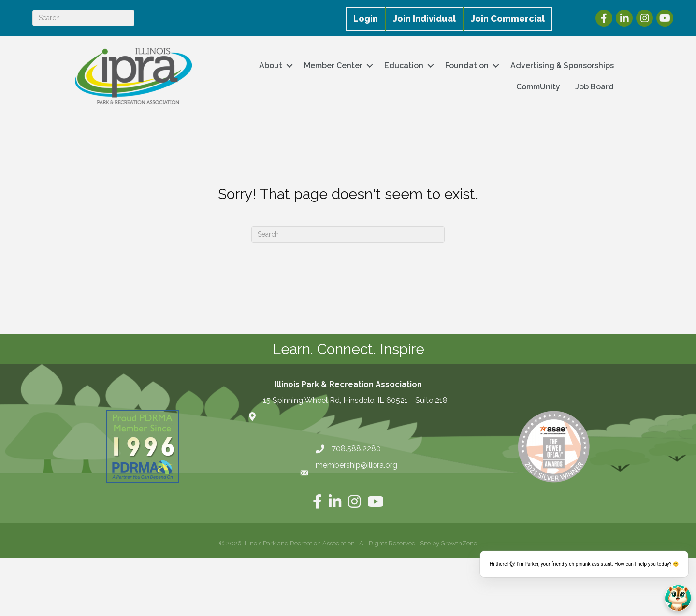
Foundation (467, 65)
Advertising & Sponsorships (562, 65)
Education (404, 65)
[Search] (83, 18)
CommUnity (538, 87)
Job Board (594, 87)
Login (366, 19)
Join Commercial (508, 19)
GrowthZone (459, 543)
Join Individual (424, 19)
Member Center (333, 65)
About (271, 65)
